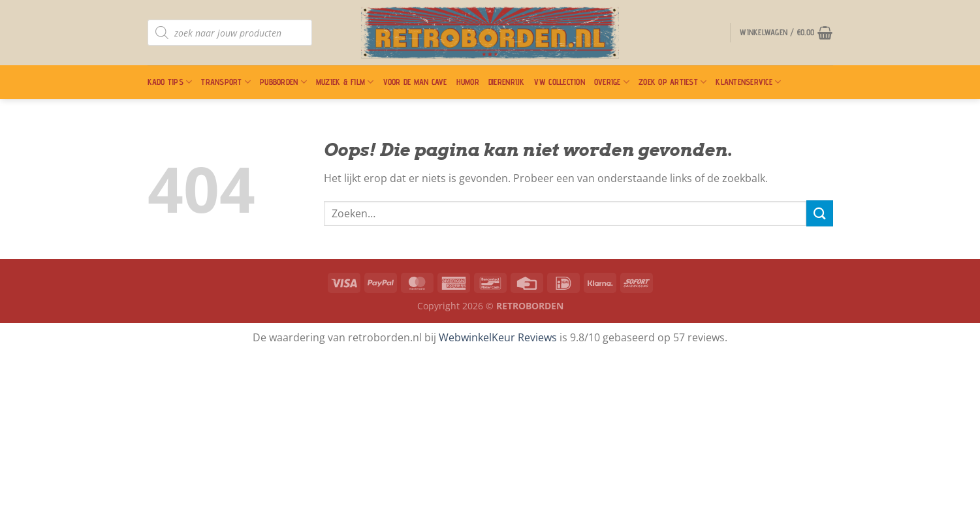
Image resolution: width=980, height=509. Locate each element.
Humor (468, 82)
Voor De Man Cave (415, 82)
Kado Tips (170, 82)
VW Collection (560, 82)
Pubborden (283, 82)
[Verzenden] (819, 213)
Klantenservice (748, 82)
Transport (226, 82)
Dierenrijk (507, 82)
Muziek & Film (345, 82)
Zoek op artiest (672, 82)
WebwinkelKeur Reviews (498, 337)
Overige (612, 82)
